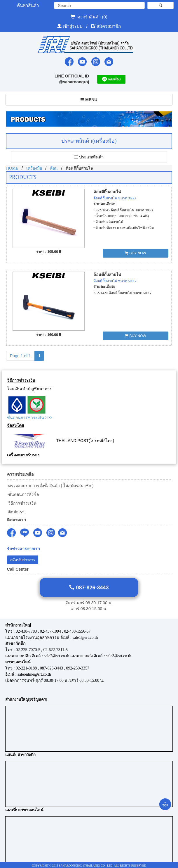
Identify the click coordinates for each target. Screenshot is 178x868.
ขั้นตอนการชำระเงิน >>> (30, 417)
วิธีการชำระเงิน (22, 503)
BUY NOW (135, 253)
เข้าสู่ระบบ (73, 26)
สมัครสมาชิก (109, 26)
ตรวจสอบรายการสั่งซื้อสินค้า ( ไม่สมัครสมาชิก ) (50, 486)
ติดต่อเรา (16, 512)
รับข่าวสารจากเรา (23, 549)
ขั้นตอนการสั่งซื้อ (23, 494)
